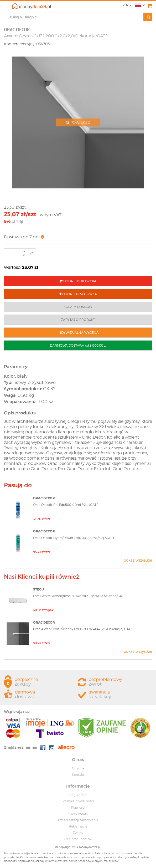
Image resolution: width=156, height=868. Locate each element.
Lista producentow (78, 839)
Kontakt (78, 775)
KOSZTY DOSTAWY (78, 307)
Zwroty (78, 833)
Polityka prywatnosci (78, 801)
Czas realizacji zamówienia (78, 820)
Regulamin (78, 795)
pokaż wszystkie (138, 560)
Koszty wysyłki (78, 814)
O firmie (78, 768)
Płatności (78, 807)
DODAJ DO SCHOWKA (78, 294)
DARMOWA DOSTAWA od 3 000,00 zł (78, 345)
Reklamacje (78, 826)
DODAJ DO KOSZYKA (78, 281)
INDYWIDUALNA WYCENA (78, 333)
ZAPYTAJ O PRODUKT (78, 320)
